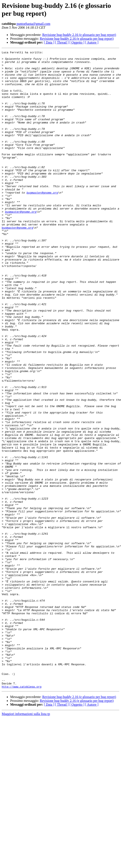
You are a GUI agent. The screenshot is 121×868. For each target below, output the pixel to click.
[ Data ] (49, 42)
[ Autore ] (92, 42)
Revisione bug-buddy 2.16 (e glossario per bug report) (79, 35)
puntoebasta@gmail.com (33, 24)
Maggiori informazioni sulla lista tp (26, 841)
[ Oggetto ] (77, 42)
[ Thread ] (62, 42)
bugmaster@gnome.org (42, 221)
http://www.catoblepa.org (22, 814)
